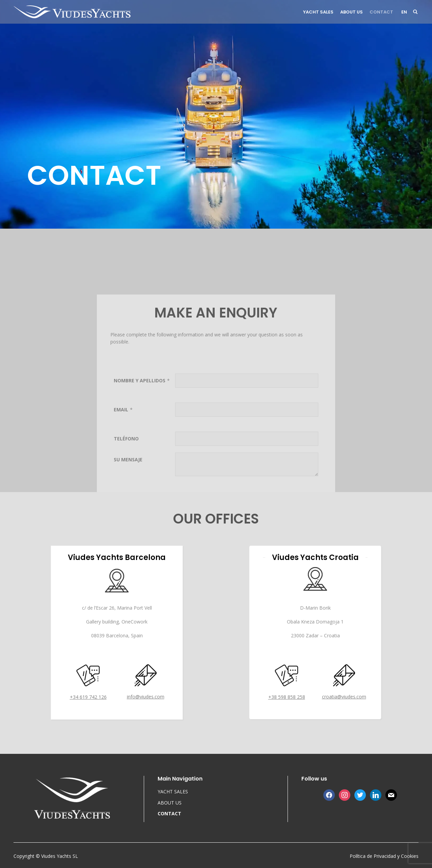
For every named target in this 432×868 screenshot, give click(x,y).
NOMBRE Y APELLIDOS (140, 443)
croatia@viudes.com (344, 697)
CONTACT (381, 12)
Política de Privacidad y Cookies (384, 856)
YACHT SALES (318, 12)
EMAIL (121, 472)
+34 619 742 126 (88, 697)
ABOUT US (352, 12)
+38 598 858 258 (287, 697)
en (404, 12)
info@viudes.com (146, 697)
